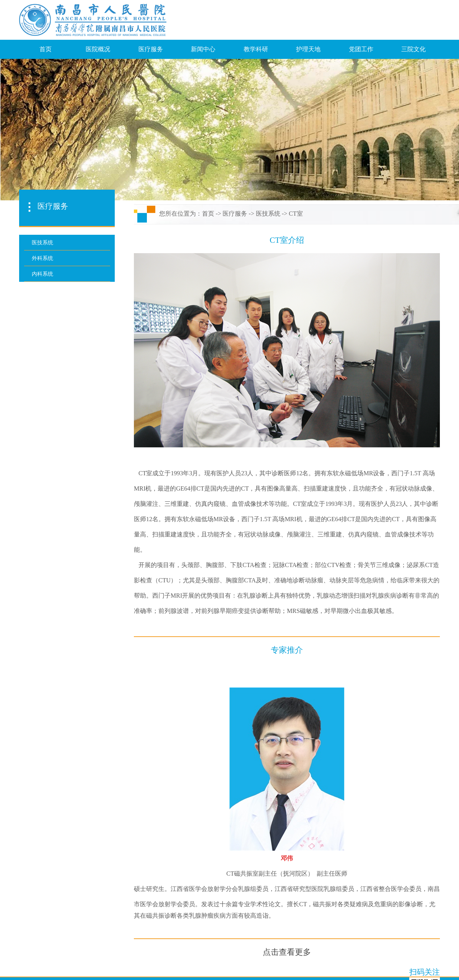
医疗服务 (151, 49)
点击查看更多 (287, 952)
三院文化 (413, 49)
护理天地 (308, 49)
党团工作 (361, 49)
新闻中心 (203, 49)
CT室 (296, 214)
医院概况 (98, 49)
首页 (46, 49)
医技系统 (268, 214)
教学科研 (256, 49)
